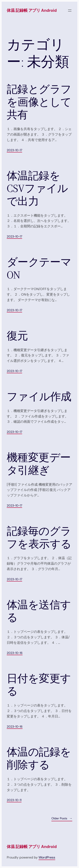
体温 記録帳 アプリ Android (32, 10)
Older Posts (62, 818)
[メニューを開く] (70, 11)
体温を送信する (39, 611)
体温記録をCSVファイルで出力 (37, 189)
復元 (17, 336)
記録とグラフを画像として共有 (39, 102)
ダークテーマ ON (39, 269)
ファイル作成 (39, 397)
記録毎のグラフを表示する (39, 538)
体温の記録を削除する (39, 758)
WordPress (47, 857)
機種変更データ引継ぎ (39, 464)
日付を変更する (39, 685)
